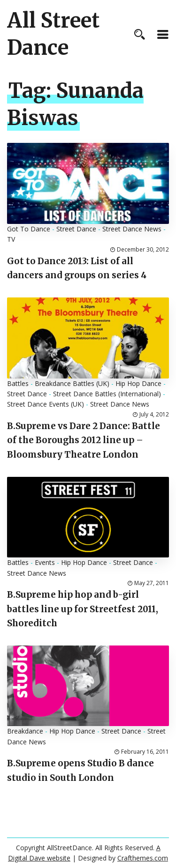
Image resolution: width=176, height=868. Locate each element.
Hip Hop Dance (138, 383)
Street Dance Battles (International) (107, 394)
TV (11, 239)
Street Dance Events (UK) (46, 404)
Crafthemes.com (143, 858)
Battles (18, 383)
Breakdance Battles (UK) (72, 383)
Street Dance (76, 229)
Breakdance (25, 731)
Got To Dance (29, 229)
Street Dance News (132, 229)
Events (45, 562)
